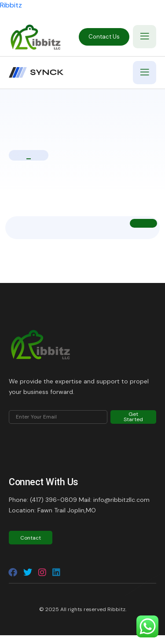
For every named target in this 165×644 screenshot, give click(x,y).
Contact (31, 538)
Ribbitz (11, 5)
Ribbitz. (117, 609)
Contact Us (104, 37)
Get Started (133, 417)
